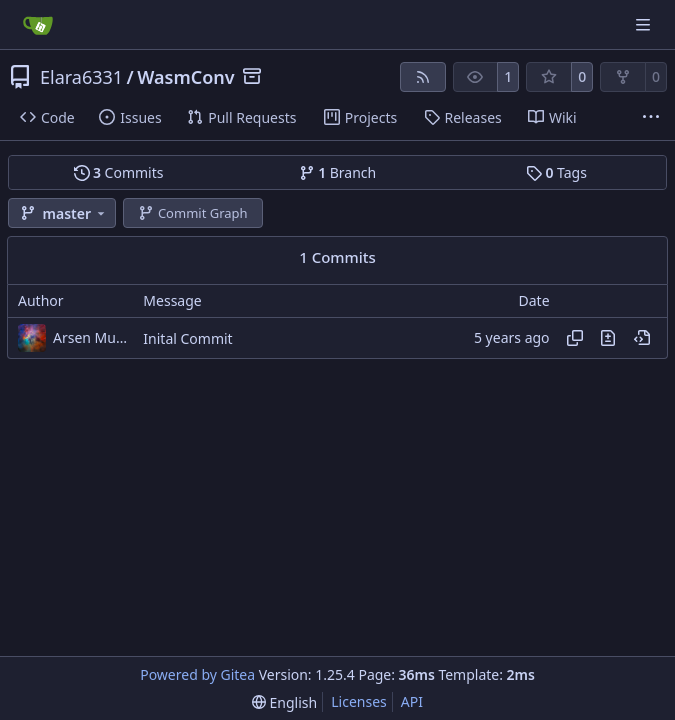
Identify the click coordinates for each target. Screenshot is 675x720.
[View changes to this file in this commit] (608, 338)
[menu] (284, 702)
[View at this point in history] (642, 338)
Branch (338, 172)
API (412, 701)
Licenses (359, 701)
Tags (556, 172)
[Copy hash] (575, 338)
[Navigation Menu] (645, 24)
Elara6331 (81, 77)
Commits (119, 172)
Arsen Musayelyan (93, 337)
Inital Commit (187, 338)
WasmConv (185, 77)
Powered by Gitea (197, 674)
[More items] (651, 118)
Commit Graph (192, 213)
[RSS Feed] (423, 77)
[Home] (38, 25)
